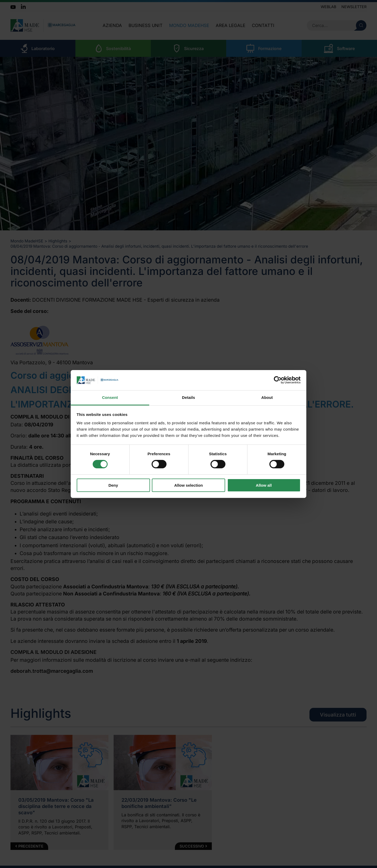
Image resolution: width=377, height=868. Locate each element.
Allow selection (188, 485)
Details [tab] (188, 397)
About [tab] (267, 397)
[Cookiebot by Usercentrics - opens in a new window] (278, 380)
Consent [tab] (110, 397)
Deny (113, 485)
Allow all (264, 485)
